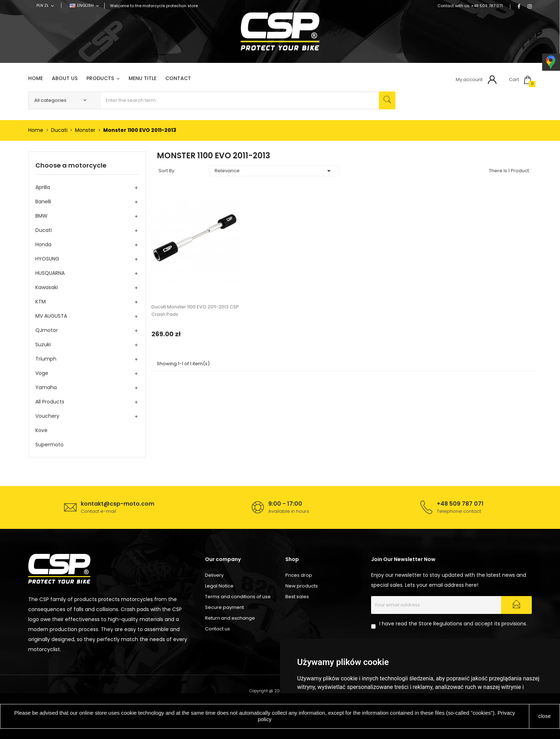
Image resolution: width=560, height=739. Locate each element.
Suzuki (43, 344)
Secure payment (224, 607)
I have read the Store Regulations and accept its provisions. (453, 624)
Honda (43, 244)
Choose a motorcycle (71, 165)
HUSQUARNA (50, 273)
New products (302, 586)
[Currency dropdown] (45, 5)
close (544, 716)
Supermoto (49, 445)
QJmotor (47, 330)
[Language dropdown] (84, 5)
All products (50, 402)
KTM (41, 302)
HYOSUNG (47, 259)
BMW (41, 216)
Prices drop (299, 575)
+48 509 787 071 (487, 6)
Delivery (214, 575)
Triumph (46, 359)
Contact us (217, 629)
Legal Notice (219, 586)
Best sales (297, 597)
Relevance (274, 171)
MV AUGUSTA (51, 316)
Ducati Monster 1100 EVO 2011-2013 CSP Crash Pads (195, 311)
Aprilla (43, 187)
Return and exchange (230, 618)
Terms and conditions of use (238, 597)
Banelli (43, 202)
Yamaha (46, 387)
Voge (42, 373)
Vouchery (47, 416)
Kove (41, 430)
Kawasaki (47, 287)
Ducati (44, 230)
